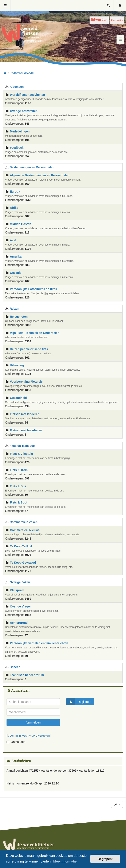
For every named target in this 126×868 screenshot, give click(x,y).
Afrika (14, 208)
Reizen (14, 309)
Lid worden (99, 20)
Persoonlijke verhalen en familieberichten (39, 643)
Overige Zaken (20, 582)
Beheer (15, 667)
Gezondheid (18, 398)
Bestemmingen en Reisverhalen (32, 167)
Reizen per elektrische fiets (29, 349)
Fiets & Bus (18, 486)
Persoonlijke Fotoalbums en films (33, 289)
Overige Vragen (21, 606)
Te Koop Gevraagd (23, 563)
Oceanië (16, 273)
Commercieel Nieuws (25, 530)
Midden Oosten (21, 224)
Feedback (17, 148)
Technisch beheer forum (27, 675)
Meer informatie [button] (65, 861)
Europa (15, 192)
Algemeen (17, 87)
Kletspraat (17, 590)
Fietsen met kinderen (25, 414)
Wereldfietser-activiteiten (27, 95)
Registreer (79, 702)
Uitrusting (17, 365)
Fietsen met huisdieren (26, 430)
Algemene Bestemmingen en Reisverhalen (40, 175)
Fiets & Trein (19, 470)
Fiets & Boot (19, 502)
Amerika (16, 256)
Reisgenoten (19, 317)
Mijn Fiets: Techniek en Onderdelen (35, 333)
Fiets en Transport (22, 446)
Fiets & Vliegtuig (21, 454)
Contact (117, 20)
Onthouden (16, 742)
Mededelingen (20, 131)
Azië (13, 240)
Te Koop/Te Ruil (21, 546)
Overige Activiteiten (24, 111)
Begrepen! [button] (105, 859)
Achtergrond (19, 623)
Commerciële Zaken (24, 522)
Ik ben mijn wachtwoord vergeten (28, 736)
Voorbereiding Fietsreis (26, 382)
